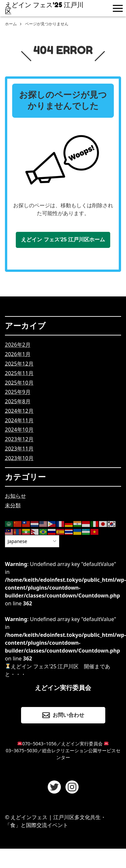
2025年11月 (19, 373)
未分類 (13, 505)
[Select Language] (32, 541)
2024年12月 (19, 411)
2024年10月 (19, 430)
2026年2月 (18, 345)
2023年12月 (19, 439)
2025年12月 (19, 364)
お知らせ (15, 496)
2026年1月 (18, 354)
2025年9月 (18, 392)
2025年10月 (19, 383)
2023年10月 (19, 458)
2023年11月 (19, 449)
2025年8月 (18, 401)
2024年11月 (19, 420)
